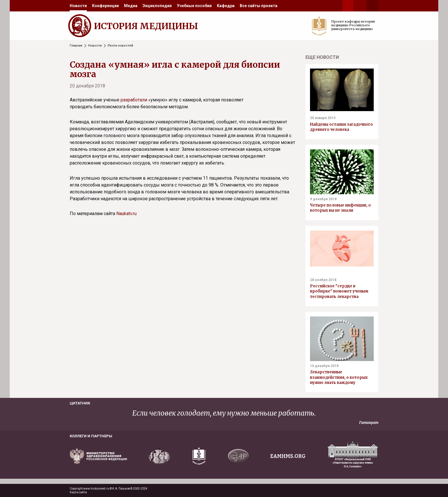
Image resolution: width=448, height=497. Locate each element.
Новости (78, 6)
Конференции (105, 6)
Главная (76, 46)
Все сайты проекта (259, 6)
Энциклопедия (157, 6)
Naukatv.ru (126, 214)
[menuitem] (78, 6)
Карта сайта (78, 492)
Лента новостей (120, 46)
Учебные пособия (194, 6)
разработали (134, 100)
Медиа (131, 6)
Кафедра (226, 6)
